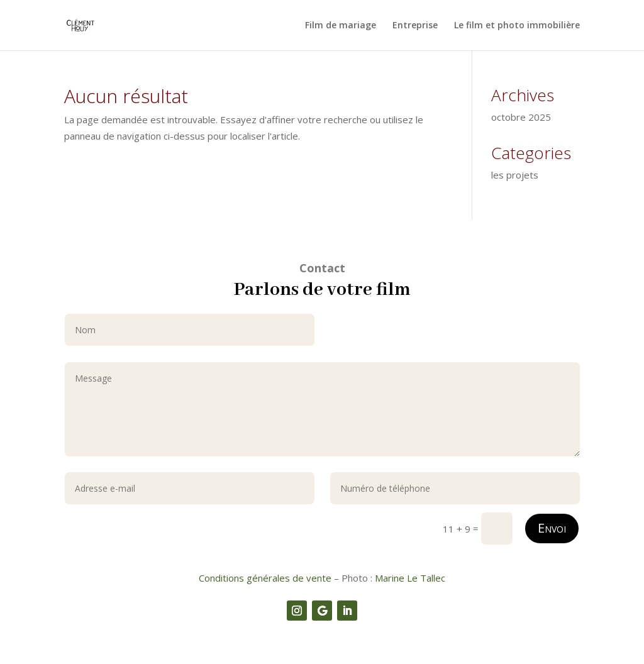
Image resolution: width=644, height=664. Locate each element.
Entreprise (415, 26)
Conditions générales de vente (265, 578)
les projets (515, 175)
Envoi (552, 528)
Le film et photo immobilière (517, 26)
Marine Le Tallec (410, 578)
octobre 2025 (521, 117)
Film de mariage (341, 26)
